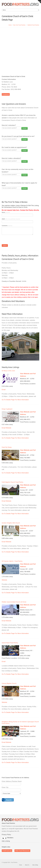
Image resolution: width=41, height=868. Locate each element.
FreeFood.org (7, 851)
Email (4, 390)
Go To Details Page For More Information (15, 400)
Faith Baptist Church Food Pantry (12, 482)
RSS (3, 838)
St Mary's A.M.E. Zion (8, 371)
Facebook (6, 94)
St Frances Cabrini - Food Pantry (12, 561)
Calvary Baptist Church (9, 683)
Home (10, 25)
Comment (7, 226)
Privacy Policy (6, 835)
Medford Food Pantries (33, 25)
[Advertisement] (20, 49)
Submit (5, 245)
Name (6, 212)
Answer (25, 128)
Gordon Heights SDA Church (11, 523)
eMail (11, 219)
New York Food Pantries (19, 25)
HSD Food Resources (22, 851)
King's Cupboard (7, 409)
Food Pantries (20, 5)
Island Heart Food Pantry (10, 643)
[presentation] (15, 240)
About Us (27, 865)
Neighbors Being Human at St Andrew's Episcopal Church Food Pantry (20, 722)
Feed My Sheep (7, 447)
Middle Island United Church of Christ (14, 602)
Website (9, 428)
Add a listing (6, 841)
